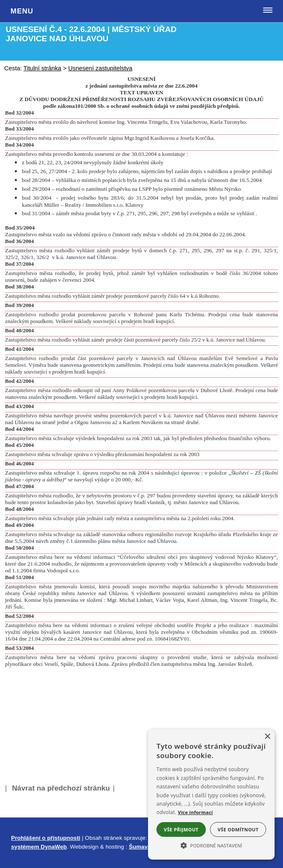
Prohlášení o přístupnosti (46, 838)
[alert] (211, 795)
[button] (211, 845)
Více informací (195, 812)
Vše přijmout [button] (181, 829)
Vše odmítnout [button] (238, 829)
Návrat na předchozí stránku (61, 788)
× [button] (267, 737)
